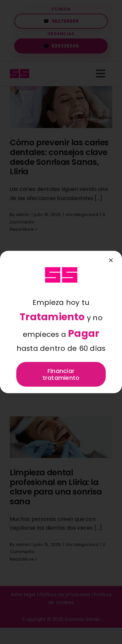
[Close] (111, 260)
